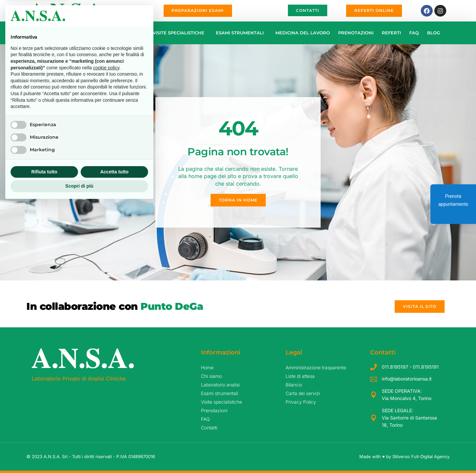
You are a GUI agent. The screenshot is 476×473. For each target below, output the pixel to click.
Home (40, 33)
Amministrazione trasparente (316, 367)
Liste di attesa (300, 376)
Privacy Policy (301, 402)
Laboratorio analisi (116, 33)
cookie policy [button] (106, 337)
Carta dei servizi (303, 393)
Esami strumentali (241, 33)
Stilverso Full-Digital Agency (421, 456)
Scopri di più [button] (79, 455)
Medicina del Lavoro (303, 33)
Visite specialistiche (180, 33)
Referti (391, 33)
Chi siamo (67, 33)
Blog (434, 33)
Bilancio (294, 385)
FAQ (414, 33)
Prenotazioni (356, 33)
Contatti (209, 428)
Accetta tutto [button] (114, 441)
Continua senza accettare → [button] (115, 285)
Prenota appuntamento (453, 200)
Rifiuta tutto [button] (44, 441)
